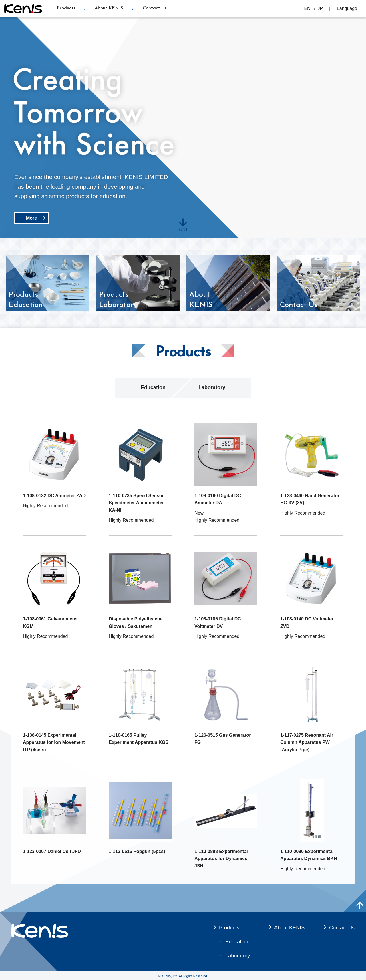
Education (153, 387)
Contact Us (155, 8)
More (31, 218)
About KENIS (109, 8)
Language (347, 8)
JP (320, 8)
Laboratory (212, 387)
